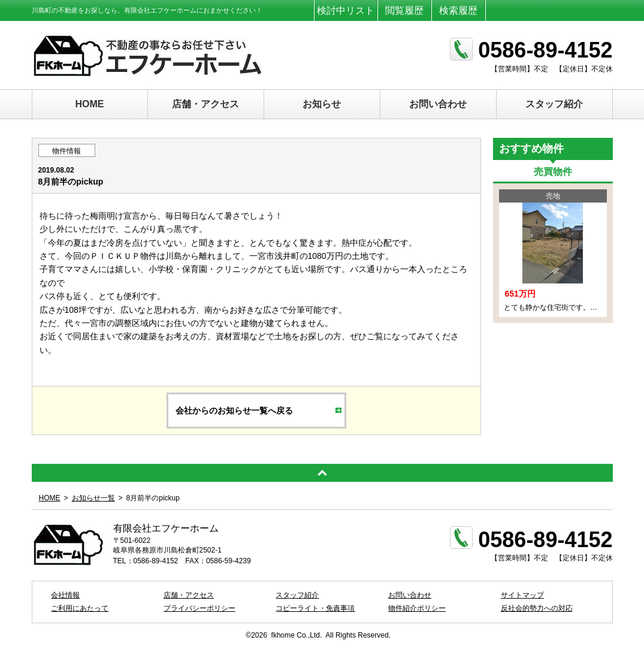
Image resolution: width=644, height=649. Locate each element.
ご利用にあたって (80, 608)
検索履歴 (458, 10)
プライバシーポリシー (199, 608)
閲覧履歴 (404, 10)
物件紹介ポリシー (417, 608)
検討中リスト (346, 10)
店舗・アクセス (205, 104)
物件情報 (66, 151)
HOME (90, 104)
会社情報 (65, 595)
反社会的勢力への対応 (537, 608)
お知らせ (322, 104)
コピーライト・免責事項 (315, 608)
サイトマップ (522, 595)
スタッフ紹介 (554, 104)
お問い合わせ (438, 104)
